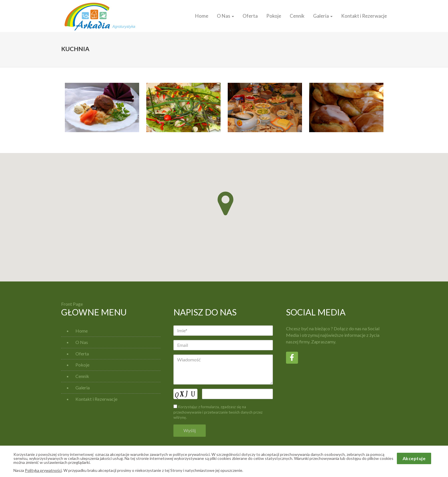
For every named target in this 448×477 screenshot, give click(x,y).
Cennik (297, 16)
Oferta (250, 16)
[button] (225, 204)
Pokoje (274, 16)
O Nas (225, 16)
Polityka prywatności (43, 470)
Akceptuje (414, 458)
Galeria (323, 16)
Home (202, 16)
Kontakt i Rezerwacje (364, 16)
